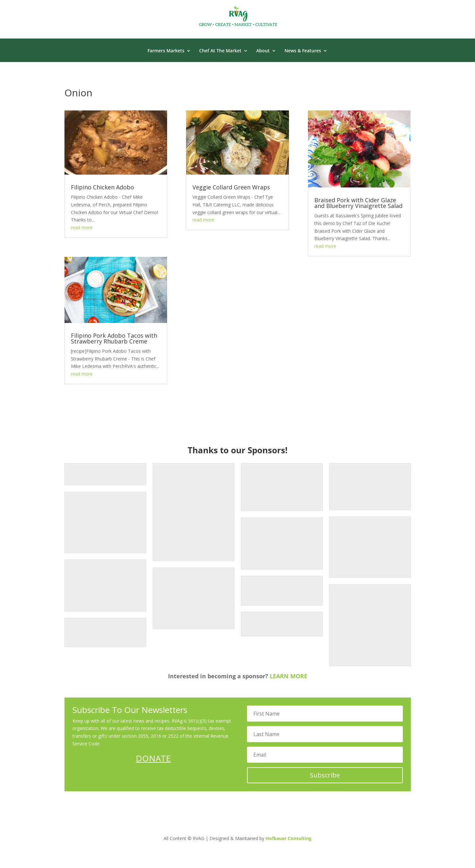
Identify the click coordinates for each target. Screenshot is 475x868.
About (263, 51)
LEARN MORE (288, 676)
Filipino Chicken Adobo (102, 187)
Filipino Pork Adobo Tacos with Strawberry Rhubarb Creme (114, 338)
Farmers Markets (166, 51)
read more (82, 227)
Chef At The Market (220, 51)
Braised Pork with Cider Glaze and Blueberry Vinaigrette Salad (358, 203)
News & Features (303, 51)
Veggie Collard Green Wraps (231, 187)
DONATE (153, 758)
